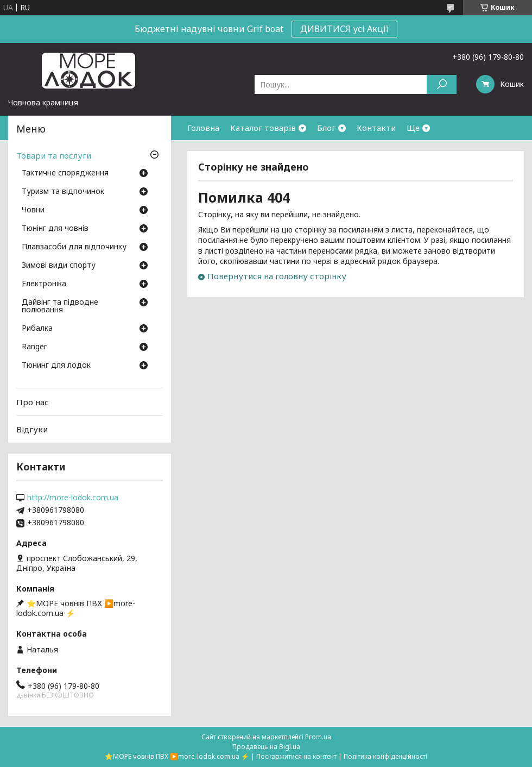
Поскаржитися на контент (296, 756)
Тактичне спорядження (65, 173)
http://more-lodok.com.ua (73, 498)
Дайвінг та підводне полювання (60, 306)
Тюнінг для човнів (55, 229)
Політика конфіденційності (385, 756)
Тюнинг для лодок (56, 366)
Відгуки (32, 429)
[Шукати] (442, 84)
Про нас (33, 402)
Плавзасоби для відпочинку (74, 247)
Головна (203, 128)
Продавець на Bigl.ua (266, 747)
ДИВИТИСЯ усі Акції (344, 29)
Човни (33, 210)
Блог (326, 128)
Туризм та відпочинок (63, 192)
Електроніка (44, 284)
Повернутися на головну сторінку (277, 276)
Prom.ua (318, 737)
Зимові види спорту (59, 266)
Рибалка (37, 329)
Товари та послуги (54, 155)
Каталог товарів (263, 128)
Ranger (34, 347)
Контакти (376, 128)
